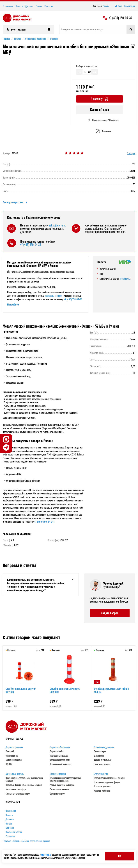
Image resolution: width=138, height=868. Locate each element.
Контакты (49, 6)
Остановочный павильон (60, 764)
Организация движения (104, 747)
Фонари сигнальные (103, 760)
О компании (8, 6)
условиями (46, 854)
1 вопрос (131, 153)
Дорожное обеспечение (60, 747)
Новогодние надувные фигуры (107, 782)
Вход (118, 6)
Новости (19, 6)
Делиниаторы (100, 751)
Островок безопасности (60, 760)
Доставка (29, 6)
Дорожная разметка (14, 747)
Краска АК (10, 751)
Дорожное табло (57, 751)
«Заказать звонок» (53, 296)
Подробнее (13, 304)
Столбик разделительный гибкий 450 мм (111, 690)
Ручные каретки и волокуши (62, 785)
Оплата (39, 6)
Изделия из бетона (102, 791)
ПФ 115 (9, 764)
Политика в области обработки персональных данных (26, 841)
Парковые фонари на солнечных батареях (24, 785)
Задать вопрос (110, 613)
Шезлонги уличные (102, 786)
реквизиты (125, 278)
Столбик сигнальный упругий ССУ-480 (65, 690)
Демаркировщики (57, 794)
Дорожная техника (58, 774)
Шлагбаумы (99, 756)
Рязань (107, 6)
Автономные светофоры (16, 789)
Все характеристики (15, 202)
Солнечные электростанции (18, 794)
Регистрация (130, 6)
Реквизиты (10, 836)
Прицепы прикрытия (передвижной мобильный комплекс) (65, 779)
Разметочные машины (59, 789)
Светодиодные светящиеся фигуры (109, 778)
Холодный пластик (14, 760)
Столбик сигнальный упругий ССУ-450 (21, 690)
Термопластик (12, 756)
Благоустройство (101, 774)
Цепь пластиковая (102, 764)
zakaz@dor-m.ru (58, 225)
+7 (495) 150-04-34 (121, 18)
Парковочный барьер (59, 756)
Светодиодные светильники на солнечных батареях (24, 779)
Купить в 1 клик (100, 110)
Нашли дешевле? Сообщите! (103, 120)
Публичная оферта (14, 832)
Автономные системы (15, 774)
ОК (119, 856)
